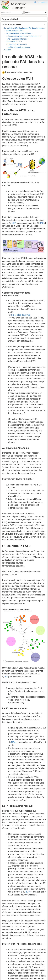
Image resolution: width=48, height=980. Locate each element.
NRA (14, 223)
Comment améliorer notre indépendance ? (25, 36)
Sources (8, 50)
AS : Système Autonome (18, 39)
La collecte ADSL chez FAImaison (20, 33)
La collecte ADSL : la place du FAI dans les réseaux (25, 28)
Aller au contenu (41, 2)
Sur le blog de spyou (20, 315)
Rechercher (22, 13)
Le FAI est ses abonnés (17, 44)
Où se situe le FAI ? (14, 42)
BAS (41, 223)
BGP (28, 892)
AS (6, 677)
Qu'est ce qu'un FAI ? (15, 31)
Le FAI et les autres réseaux (19, 47)
